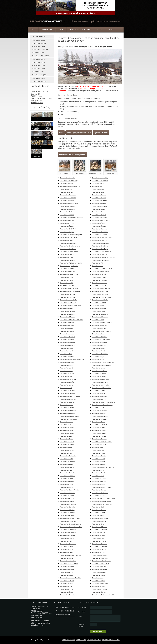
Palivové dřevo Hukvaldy (99, 308)
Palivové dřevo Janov (98, 320)
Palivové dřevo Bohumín (39, 43)
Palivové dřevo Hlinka (66, 277)
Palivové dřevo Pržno (98, 450)
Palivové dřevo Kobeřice (67, 340)
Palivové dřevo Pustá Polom (68, 456)
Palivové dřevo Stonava (99, 510)
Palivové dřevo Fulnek (98, 263)
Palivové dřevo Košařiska (99, 343)
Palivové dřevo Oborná (99, 422)
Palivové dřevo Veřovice (67, 569)
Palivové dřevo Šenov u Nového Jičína (71, 527)
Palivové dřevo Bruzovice (99, 212)
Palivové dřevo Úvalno (99, 552)
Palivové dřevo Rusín (66, 470)
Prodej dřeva (81, 640)
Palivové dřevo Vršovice (67, 581)
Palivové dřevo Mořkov (67, 405)
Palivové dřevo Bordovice (99, 201)
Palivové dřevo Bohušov (99, 198)
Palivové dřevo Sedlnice (67, 482)
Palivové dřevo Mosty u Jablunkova (102, 405)
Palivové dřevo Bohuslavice (68, 198)
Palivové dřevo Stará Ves (67, 499)
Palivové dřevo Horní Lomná (68, 294)
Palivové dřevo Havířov (39, 62)
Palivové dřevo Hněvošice (100, 280)
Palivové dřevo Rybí (98, 470)
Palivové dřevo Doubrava (99, 255)
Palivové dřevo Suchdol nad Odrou (70, 518)
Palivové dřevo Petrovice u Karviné (102, 442)
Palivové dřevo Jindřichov (99, 325)
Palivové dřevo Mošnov (67, 408)
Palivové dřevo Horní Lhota (100, 291)
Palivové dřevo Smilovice (67, 493)
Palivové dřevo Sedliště (99, 479)
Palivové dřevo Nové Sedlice (68, 419)
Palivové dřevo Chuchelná (68, 314)
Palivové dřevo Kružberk (67, 357)
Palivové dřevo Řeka (98, 476)
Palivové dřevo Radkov (67, 459)
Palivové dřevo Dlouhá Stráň (68, 238)
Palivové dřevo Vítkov (66, 572)
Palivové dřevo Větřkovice (100, 569)
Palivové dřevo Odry (66, 425)
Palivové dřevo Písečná (99, 445)
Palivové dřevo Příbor (66, 453)
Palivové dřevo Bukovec (67, 221)
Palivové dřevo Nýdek (66, 422)
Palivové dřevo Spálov (99, 496)
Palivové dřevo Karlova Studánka (102, 331)
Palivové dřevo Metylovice (68, 391)
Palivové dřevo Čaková (99, 223)
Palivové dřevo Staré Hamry (68, 501)
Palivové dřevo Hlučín (38, 78)
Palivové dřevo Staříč (98, 507)
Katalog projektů (94, 640)
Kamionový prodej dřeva (80, 30)
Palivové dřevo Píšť (98, 447)
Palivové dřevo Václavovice (100, 555)
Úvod (33, 30)
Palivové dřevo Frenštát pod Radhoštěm (104, 257)
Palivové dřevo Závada (99, 586)
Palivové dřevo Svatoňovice (100, 518)
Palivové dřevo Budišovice (100, 218)
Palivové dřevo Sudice (99, 516)
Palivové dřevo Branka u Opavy (69, 204)
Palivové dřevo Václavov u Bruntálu (70, 555)
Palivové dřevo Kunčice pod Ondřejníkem (72, 360)
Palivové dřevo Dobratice (99, 240)
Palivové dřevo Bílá (98, 186)
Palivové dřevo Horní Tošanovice (102, 297)
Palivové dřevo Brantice (99, 204)
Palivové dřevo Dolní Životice (69, 255)
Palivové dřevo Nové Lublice (100, 416)
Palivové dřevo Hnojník (67, 283)
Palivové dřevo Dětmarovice (100, 232)
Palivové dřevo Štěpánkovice (68, 533)
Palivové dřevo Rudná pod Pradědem (103, 467)
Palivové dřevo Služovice (99, 490)
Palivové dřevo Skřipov (67, 484)
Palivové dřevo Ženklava (99, 592)
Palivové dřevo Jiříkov (66, 328)
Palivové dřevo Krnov (38, 72)
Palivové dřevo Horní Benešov (69, 289)
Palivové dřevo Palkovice (99, 436)
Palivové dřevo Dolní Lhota (100, 246)
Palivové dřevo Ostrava (39, 65)
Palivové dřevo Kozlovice (67, 345)
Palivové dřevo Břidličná (99, 215)
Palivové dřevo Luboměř (99, 374)
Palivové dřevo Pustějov (99, 456)
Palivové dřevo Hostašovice (100, 300)
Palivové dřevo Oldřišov (67, 428)
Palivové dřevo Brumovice (68, 209)
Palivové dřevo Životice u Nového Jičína (104, 595)
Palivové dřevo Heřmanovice (100, 272)
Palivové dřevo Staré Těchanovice (102, 504)
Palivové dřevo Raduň (98, 459)
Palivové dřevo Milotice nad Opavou (70, 396)
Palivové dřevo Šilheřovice (100, 527)
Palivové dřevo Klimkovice (100, 337)
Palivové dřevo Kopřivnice (39, 81)
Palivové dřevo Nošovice (99, 413)
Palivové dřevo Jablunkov (67, 317)
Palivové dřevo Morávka (67, 402)
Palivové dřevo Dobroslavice (68, 243)
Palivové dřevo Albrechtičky (100, 178)
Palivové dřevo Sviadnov (99, 521)
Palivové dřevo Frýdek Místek (41, 56)
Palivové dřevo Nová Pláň (68, 413)
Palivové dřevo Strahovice (68, 513)
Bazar (100, 30)
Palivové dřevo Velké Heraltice (69, 564)
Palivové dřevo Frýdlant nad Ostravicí (71, 263)
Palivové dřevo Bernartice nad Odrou (71, 186)
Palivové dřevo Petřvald (67, 445)
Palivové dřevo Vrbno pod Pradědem (71, 578)
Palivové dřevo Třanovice (99, 544)
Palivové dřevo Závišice (67, 589)
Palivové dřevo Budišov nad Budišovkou (72, 218)
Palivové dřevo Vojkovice (99, 572)
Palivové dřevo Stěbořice (67, 510)
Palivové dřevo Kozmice (99, 345)
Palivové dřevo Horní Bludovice (101, 289)
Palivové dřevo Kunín (98, 360)
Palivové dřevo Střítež (98, 513)
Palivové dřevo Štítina (98, 533)
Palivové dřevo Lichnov (99, 368)
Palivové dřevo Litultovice (99, 371)
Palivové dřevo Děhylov (67, 232)
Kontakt (113, 30)
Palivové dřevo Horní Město (100, 294)
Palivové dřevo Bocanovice (68, 195)
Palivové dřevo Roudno (67, 467)
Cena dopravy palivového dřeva (79, 133)
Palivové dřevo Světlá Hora (68, 521)
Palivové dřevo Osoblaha (99, 430)
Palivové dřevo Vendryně (99, 567)
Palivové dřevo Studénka (67, 516)
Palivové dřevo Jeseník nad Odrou (102, 323)
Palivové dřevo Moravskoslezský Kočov (103, 402)
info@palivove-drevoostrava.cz (108, 21)
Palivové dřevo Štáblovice (99, 530)
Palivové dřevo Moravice (99, 399)
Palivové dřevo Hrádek (99, 306)
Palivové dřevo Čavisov (67, 226)
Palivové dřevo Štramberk (68, 535)
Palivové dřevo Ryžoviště (67, 476)
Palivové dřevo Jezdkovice (68, 325)
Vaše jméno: (82, 607)
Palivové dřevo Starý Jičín (68, 507)
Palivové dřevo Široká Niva (68, 530)
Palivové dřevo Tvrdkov (99, 550)
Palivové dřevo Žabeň (66, 592)
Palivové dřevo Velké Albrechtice (101, 561)
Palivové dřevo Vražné (99, 575)
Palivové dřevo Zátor (66, 586)
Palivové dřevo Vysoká (67, 584)
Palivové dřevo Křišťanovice (100, 354)
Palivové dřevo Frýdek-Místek (101, 260)
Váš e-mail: (82, 612)
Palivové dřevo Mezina (99, 391)
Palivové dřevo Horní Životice (69, 300)
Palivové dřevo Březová (67, 215)
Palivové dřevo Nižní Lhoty (100, 411)
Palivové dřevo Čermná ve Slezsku (102, 238)
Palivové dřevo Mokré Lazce (68, 399)
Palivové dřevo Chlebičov (67, 311)
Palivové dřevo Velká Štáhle (68, 561)
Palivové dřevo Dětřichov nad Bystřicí (71, 235)
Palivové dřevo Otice (66, 436)
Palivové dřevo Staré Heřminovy (101, 501)
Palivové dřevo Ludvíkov (99, 377)
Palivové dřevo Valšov (66, 558)
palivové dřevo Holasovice (68, 286)
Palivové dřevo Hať (98, 266)
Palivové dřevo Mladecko (99, 396)
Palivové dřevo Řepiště (67, 479)
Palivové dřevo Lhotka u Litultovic (102, 365)
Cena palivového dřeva (65, 611)
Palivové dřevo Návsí (98, 408)
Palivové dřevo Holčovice (99, 286)
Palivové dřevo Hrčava (67, 308)
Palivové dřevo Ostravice (99, 433)
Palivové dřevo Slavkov (67, 487)
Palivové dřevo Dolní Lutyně (100, 249)
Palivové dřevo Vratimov (67, 575)
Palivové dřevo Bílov (98, 189)
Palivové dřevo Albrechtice (68, 178)
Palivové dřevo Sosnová (67, 496)
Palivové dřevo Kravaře (67, 351)
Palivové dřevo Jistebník (99, 328)
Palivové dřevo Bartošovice (100, 181)
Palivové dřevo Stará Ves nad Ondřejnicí (104, 499)
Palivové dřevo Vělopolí (67, 567)
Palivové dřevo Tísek (66, 541)
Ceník (61, 30)
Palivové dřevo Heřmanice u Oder (102, 269)
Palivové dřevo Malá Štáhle (68, 382)
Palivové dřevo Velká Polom (100, 558)
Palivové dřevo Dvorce (67, 257)
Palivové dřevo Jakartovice (100, 317)
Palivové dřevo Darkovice (99, 229)
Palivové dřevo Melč (66, 388)
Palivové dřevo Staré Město (68, 504)
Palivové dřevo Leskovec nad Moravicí (103, 362)
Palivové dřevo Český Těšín (40, 50)
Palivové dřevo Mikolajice (67, 394)
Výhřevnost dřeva (101, 133)
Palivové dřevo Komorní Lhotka (101, 340)
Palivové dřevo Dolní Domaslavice (70, 246)
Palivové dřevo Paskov (67, 439)
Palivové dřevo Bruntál (38, 40)
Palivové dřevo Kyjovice (67, 362)
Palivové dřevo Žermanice (68, 595)
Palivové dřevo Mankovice (68, 385)
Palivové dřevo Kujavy (98, 357)
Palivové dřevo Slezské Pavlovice (102, 487)
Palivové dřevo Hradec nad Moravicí (71, 306)
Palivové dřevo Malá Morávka (101, 379)
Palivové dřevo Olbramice (99, 425)
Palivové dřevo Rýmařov (99, 473)
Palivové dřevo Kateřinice (67, 337)
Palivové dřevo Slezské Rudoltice (70, 490)
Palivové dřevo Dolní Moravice (69, 252)
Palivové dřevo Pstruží (99, 453)
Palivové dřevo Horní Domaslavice (70, 291)
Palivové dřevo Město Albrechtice (102, 388)
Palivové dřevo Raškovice (68, 462)
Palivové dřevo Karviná (39, 59)
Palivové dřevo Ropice (99, 465)
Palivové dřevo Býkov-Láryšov (101, 221)
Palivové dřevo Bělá (98, 184)
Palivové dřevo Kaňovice (67, 331)
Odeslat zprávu (98, 631)
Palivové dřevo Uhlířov (67, 552)
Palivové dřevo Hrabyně (99, 303)
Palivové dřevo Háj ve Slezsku (69, 266)
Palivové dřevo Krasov (99, 348)
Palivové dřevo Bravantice (100, 206)
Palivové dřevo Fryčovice (67, 260)
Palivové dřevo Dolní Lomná (68, 249)
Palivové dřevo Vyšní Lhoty (100, 584)
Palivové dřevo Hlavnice (99, 274)
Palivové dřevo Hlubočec (99, 277)
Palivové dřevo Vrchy (98, 578)
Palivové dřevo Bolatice (67, 201)
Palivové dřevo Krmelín (99, 351)
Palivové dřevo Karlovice (67, 334)
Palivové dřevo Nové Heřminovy (69, 416)
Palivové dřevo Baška (66, 184)
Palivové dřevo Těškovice (67, 538)
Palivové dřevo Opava (38, 46)
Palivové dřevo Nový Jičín (39, 75)
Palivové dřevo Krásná (67, 348)
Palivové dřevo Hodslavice (100, 283)
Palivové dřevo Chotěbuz (99, 311)
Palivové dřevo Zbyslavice (100, 589)
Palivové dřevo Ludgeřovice (68, 379)
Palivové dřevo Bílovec (67, 192)
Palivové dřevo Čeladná (99, 226)
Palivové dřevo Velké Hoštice (100, 564)
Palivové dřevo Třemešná (99, 547)
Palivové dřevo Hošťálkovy (68, 303)
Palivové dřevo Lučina (66, 377)
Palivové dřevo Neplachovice (68, 411)
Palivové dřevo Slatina (99, 484)
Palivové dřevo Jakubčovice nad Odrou (71, 320)
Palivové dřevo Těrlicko (99, 535)
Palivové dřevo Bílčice (66, 189)
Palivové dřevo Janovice (67, 323)
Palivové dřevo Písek (66, 447)
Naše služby (47, 30)
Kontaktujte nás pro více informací (72, 155)
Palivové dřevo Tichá (98, 538)
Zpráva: (80, 617)
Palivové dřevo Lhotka (67, 365)
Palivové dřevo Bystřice (67, 223)
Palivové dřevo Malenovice (100, 382)
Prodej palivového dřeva (66, 607)
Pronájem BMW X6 (68, 640)
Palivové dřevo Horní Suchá (68, 297)
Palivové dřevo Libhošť (67, 368)
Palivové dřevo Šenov (98, 524)
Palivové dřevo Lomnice (67, 374)
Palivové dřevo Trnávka (99, 541)
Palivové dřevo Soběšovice (100, 493)
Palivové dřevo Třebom (67, 547)
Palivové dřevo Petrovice (67, 442)
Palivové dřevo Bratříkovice (68, 206)
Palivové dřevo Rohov (66, 465)
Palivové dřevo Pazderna (99, 439)
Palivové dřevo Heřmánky (68, 272)
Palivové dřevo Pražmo (67, 450)
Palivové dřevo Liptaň (66, 371)
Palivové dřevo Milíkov (99, 394)
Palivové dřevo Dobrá (66, 240)
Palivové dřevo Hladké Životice (69, 274)
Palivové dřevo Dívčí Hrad (100, 235)
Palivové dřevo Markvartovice (101, 385)
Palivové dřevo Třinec (38, 53)
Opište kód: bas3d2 (82, 626)
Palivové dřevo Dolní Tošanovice (101, 252)
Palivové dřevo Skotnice (99, 482)
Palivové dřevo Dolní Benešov (101, 243)
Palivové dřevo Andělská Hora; (69, 181)
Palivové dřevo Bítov (98, 192)
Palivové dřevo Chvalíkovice (100, 314)
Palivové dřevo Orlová (38, 69)
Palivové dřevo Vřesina (99, 581)
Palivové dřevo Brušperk (67, 212)
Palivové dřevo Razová (99, 462)
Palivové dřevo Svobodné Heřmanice (71, 524)
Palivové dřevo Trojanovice (68, 544)
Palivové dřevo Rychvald (67, 473)
